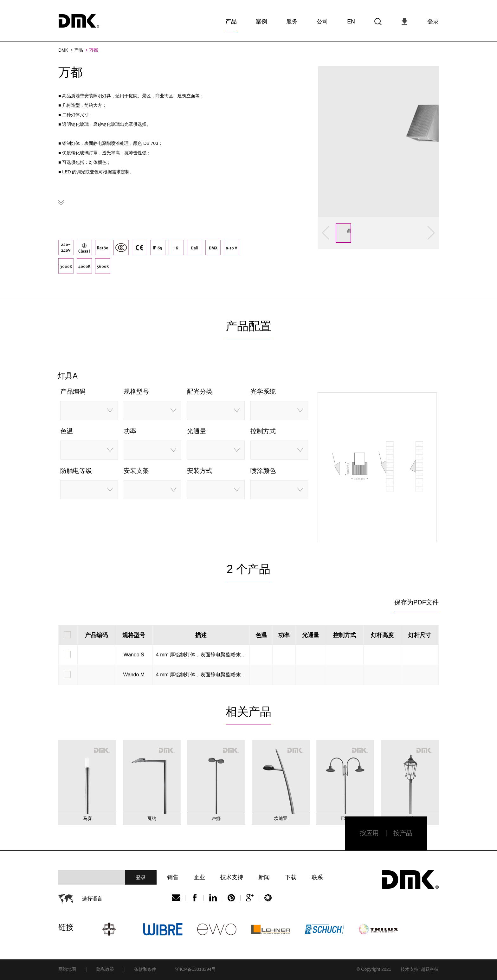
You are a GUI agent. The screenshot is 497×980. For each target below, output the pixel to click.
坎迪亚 (281, 817)
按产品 (403, 832)
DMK (63, 49)
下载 (293, 877)
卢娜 (216, 817)
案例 (261, 20)
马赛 (87, 817)
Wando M (134, 674)
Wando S (134, 654)
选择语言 (92, 898)
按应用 (369, 832)
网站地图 (67, 969)
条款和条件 (145, 969)
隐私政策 (105, 969)
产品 (231, 20)
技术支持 (233, 877)
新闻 (266, 877)
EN (351, 20)
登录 (433, 20)
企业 (200, 877)
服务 (292, 20)
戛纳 (152, 817)
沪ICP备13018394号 (196, 969)
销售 (173, 877)
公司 (322, 20)
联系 (320, 877)
